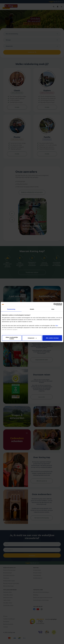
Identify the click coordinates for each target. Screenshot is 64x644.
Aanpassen (32, 338)
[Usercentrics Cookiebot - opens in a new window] (55, 304)
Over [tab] (53, 309)
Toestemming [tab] (11, 309)
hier (57, 326)
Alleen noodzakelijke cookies (12, 338)
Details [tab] (32, 309)
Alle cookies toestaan (52, 338)
